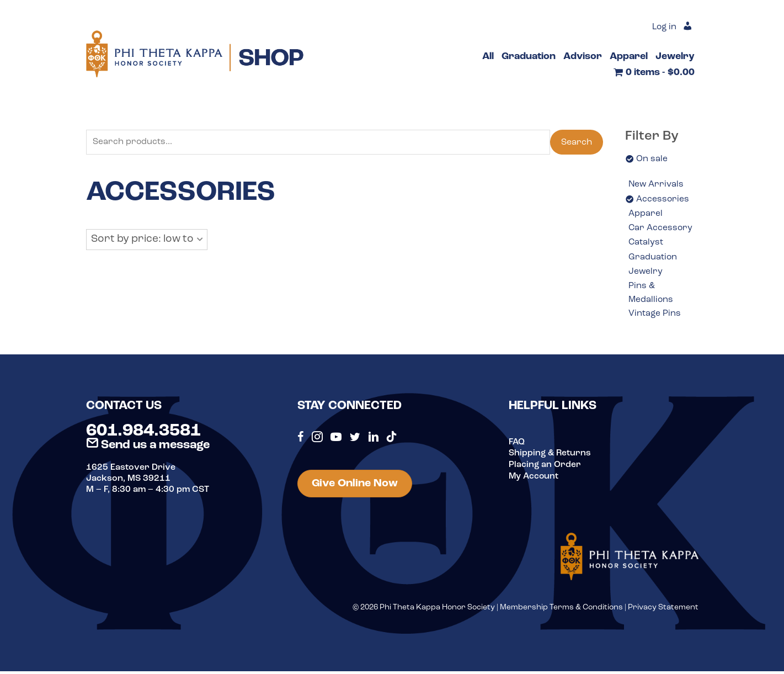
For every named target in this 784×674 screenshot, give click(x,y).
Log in (663, 28)
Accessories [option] (663, 199)
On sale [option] (652, 159)
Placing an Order (545, 467)
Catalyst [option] (646, 244)
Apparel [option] (646, 214)
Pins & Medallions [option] (651, 295)
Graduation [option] (653, 258)
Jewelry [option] (646, 273)
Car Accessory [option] (661, 229)
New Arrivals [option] (657, 185)
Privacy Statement (663, 610)
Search (577, 142)
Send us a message (148, 448)
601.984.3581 (143, 434)
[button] (147, 240)
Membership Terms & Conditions (561, 610)
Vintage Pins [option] (655, 316)
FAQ (517, 445)
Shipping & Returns (550, 456)
